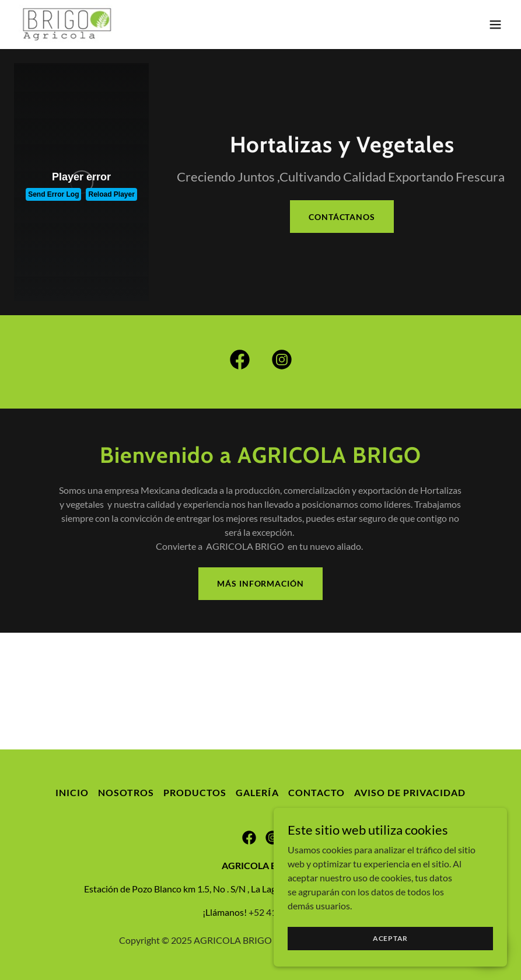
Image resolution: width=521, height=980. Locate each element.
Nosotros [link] (126, 792)
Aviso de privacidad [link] (410, 792)
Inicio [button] (72, 792)
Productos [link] (195, 792)
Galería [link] (257, 792)
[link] (69, 25)
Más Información (260, 583)
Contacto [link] (317, 792)
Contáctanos (342, 217)
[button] (495, 25)
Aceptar (390, 938)
